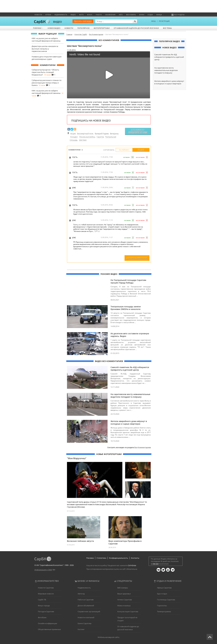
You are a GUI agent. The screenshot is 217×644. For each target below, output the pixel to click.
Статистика (101, 558)
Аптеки (48, 15)
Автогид (81, 594)
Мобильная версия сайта (108, 637)
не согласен (140, 157)
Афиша (159, 15)
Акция (73, 134)
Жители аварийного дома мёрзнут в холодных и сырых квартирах (129, 423)
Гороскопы (162, 606)
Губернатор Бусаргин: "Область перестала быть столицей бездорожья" (45, 72)
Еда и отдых (162, 594)
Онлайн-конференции (47, 623)
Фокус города (44, 606)
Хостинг (81, 629)
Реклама (90, 558)
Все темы (167, 28)
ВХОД (153, 21)
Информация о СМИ (43, 570)
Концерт (74, 137)
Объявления (110, 15)
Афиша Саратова (164, 588)
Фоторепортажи (102, 28)
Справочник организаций (89, 611)
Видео (73, 15)
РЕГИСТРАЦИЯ (164, 21)
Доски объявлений (86, 606)
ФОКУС (90, 15)
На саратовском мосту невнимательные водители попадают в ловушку (130, 396)
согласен (126, 157)
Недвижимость (61, 15)
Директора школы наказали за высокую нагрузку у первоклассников (45, 49)
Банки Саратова (84, 623)
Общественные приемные (49, 629)
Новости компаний (86, 617)
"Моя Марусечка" (77, 458)
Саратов (100, 137)
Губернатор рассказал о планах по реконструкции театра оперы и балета (47, 83)
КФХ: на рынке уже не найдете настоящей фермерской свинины (46, 40)
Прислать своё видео (83, 21)
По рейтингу (124, 150)
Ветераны (114, 134)
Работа (99, 15)
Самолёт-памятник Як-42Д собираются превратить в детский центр (130, 369)
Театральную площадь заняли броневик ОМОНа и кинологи (126, 308)
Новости (38, 15)
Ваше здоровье (124, 594)
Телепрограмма (164, 611)
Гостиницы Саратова (166, 600)
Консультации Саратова (128, 611)
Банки (142, 15)
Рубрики (38, 28)
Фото (81, 15)
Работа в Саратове (86, 600)
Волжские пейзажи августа (80, 541)
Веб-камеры (131, 15)
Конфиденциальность (119, 558)
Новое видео (54, 28)
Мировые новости (46, 594)
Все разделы (178, 15)
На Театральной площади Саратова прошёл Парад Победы (128, 281)
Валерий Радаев (102, 134)
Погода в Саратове (46, 611)
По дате (141, 150)
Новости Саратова (46, 588)
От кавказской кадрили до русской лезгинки (136, 28)
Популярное (83, 28)
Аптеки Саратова (125, 600)
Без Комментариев (143, 447)
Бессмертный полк (85, 134)
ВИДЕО (58, 22)
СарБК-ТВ (42, 600)
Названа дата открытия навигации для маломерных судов (47, 58)
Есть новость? (138, 131)
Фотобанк (42, 617)
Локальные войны (87, 137)
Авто (121, 15)
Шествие (83, 140)
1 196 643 (155, 564)
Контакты (135, 558)
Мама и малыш (124, 606)
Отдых (150, 15)
